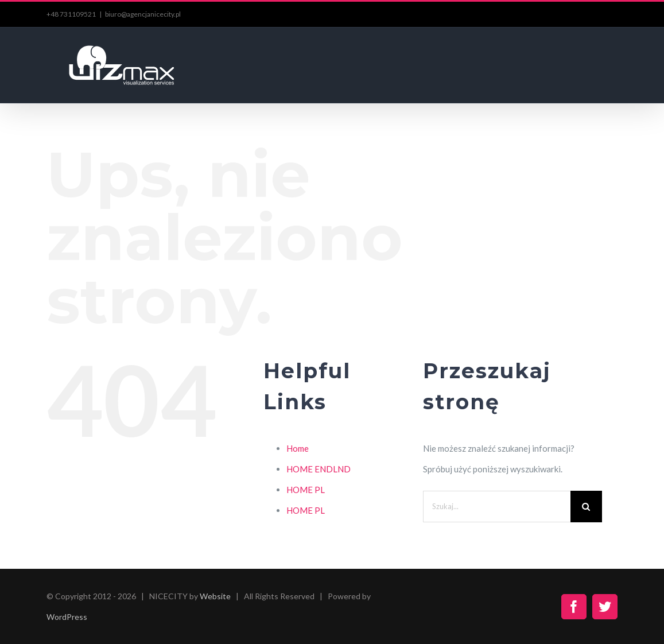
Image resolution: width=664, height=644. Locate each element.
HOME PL (306, 490)
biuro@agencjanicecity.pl (143, 14)
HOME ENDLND (319, 469)
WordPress (67, 617)
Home (298, 448)
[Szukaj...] (497, 507)
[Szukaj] (586, 507)
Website (215, 596)
